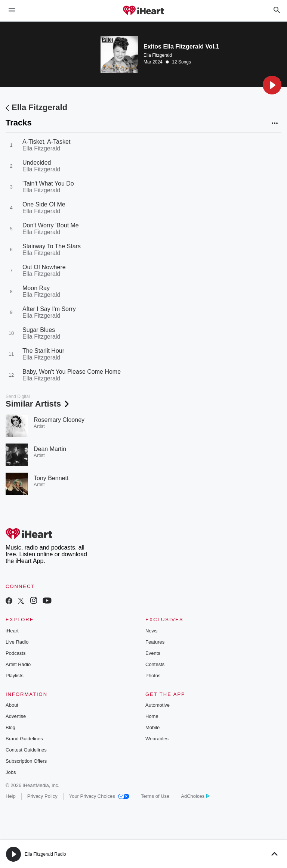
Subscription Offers (26, 761)
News (152, 631)
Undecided (37, 163)
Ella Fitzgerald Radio (45, 854)
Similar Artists (38, 404)
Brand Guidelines (24, 739)
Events (153, 653)
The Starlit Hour (43, 351)
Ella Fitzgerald (158, 55)
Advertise (16, 716)
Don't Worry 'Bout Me (51, 225)
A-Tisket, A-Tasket (46, 142)
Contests (155, 664)
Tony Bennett (51, 478)
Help (11, 796)
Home (152, 716)
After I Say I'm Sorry (49, 309)
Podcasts (16, 653)
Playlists (15, 676)
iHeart (12, 631)
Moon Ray (36, 288)
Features (155, 642)
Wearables (157, 739)
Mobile (152, 727)
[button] (272, 85)
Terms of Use (155, 796)
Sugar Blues (39, 330)
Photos (153, 676)
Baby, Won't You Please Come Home (72, 372)
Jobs (11, 772)
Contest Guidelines (26, 750)
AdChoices (195, 796)
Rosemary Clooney (59, 420)
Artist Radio (18, 664)
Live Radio (17, 642)
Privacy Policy (42, 796)
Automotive (158, 705)
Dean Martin (50, 449)
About (12, 705)
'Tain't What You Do (48, 183)
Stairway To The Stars (52, 246)
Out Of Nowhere (44, 267)
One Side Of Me (44, 204)
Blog (10, 727)
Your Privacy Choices (99, 796)
